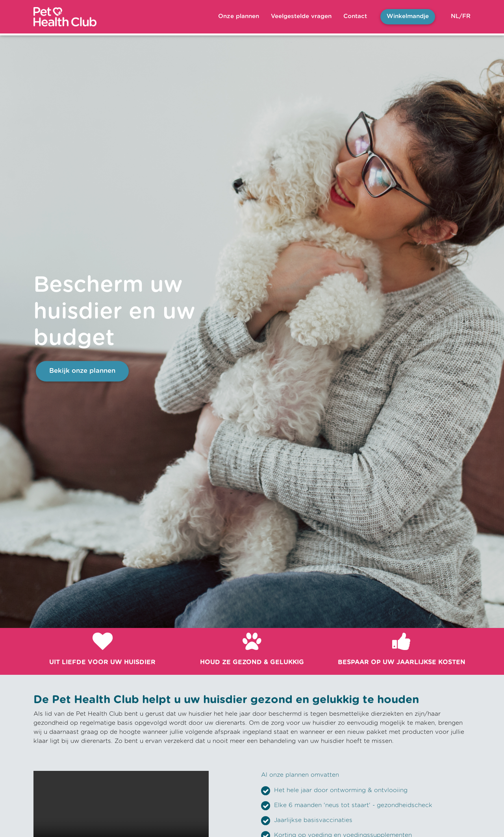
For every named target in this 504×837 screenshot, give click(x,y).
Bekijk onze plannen (82, 371)
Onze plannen (239, 16)
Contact (355, 16)
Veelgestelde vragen (301, 16)
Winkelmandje (408, 16)
